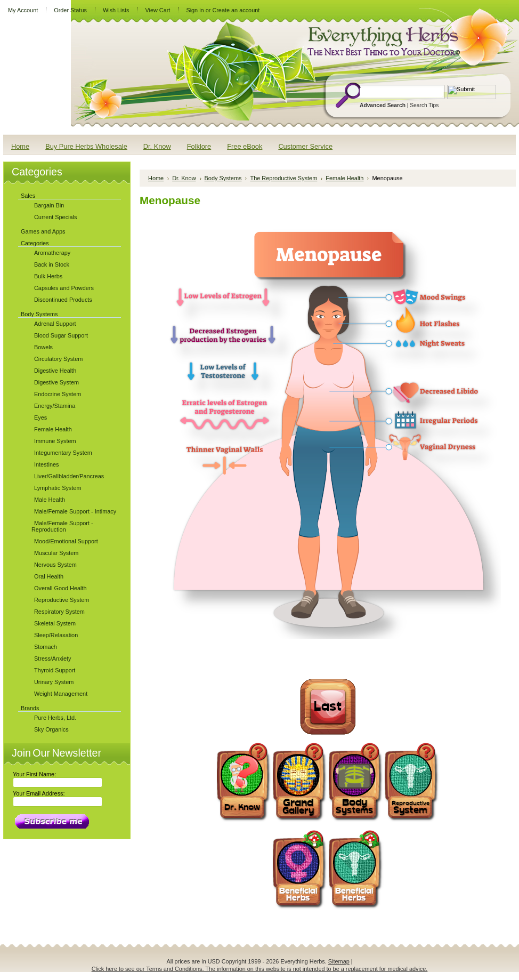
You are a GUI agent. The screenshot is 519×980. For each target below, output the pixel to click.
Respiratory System (59, 612)
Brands (30, 708)
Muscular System (56, 553)
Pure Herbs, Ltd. (55, 718)
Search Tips (424, 105)
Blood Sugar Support (61, 335)
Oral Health (49, 576)
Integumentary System (63, 453)
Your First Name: (34, 774)
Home (156, 178)
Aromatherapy (52, 253)
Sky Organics (51, 729)
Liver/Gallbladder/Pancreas (69, 476)
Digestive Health (55, 371)
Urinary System (54, 682)
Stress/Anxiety (53, 658)
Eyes (40, 417)
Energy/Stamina (55, 406)
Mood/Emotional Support (66, 541)
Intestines (47, 464)
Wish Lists (116, 10)
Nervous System (55, 565)
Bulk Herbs (48, 276)
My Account (23, 10)
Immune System (55, 441)
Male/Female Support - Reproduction (62, 526)
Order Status (70, 10)
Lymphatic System (58, 488)
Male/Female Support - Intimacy (75, 511)
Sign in (195, 10)
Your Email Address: (39, 793)
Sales (28, 196)
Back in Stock (52, 264)
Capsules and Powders (64, 288)
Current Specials (55, 217)
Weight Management (61, 694)
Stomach (46, 647)
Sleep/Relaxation (56, 635)
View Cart (157, 10)
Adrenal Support (55, 324)
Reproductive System (62, 600)
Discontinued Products (63, 300)
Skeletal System (55, 623)
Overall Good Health (60, 588)
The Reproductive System (283, 178)
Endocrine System (58, 394)
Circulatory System (58, 359)
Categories (35, 243)
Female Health (53, 429)
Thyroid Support (55, 670)
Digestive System (56, 382)
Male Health (50, 500)
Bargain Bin (49, 205)
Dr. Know (184, 178)
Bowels (43, 347)
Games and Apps (43, 231)
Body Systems (39, 314)
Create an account (236, 10)
